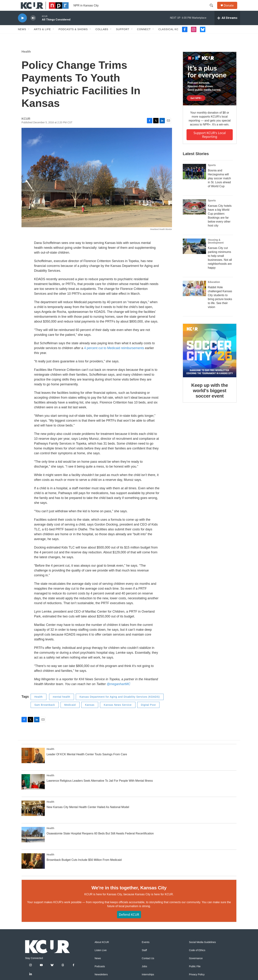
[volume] (33, 26)
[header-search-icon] (213, 10)
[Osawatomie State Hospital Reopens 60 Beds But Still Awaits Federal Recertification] (33, 843)
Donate (231, 9)
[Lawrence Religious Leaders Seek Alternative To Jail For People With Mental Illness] (33, 790)
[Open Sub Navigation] (29, 37)
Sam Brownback (45, 713)
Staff (144, 958)
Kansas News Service (118, 713)
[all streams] (227, 26)
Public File (195, 975)
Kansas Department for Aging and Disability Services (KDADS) (120, 705)
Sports (212, 173)
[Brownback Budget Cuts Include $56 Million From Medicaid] (33, 869)
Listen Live (101, 958)
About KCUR (102, 950)
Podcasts (100, 975)
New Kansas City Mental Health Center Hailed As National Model (88, 815)
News (22, 37)
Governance (196, 966)
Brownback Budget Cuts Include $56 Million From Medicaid (84, 868)
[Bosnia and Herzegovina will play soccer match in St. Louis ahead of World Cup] (194, 180)
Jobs (144, 975)
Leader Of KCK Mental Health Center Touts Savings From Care (87, 762)
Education (214, 290)
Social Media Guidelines (202, 950)
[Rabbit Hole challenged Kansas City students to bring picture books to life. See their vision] (194, 297)
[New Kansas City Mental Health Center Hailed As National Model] (33, 816)
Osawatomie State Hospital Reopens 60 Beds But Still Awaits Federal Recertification (100, 842)
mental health (62, 705)
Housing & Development (216, 249)
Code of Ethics (197, 958)
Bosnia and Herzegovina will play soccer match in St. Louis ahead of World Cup (219, 186)
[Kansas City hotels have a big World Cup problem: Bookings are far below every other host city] (194, 215)
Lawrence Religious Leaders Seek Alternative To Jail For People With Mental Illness (100, 789)
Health (26, 60)
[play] (22, 26)
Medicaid (70, 713)
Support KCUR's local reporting (210, 143)
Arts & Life (42, 37)
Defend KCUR (129, 923)
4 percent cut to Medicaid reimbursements (114, 356)
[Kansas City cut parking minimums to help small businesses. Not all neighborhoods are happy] (194, 254)
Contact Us (148, 966)
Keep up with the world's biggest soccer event (210, 399)
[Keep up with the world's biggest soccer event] (210, 359)
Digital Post (148, 713)
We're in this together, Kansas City (129, 896)
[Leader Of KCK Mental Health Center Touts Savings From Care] (33, 764)
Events (146, 950)
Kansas (90, 713)
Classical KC (168, 37)
